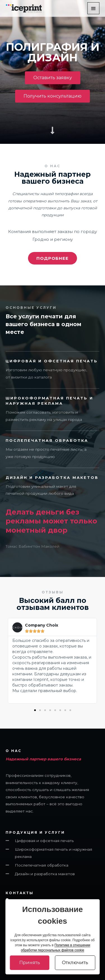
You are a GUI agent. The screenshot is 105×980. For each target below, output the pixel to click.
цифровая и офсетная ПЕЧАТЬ (52, 361)
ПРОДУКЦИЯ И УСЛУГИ (35, 833)
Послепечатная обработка (47, 441)
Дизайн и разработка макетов (52, 478)
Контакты (20, 893)
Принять (30, 963)
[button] (53, 78)
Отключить (75, 963)
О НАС (14, 751)
